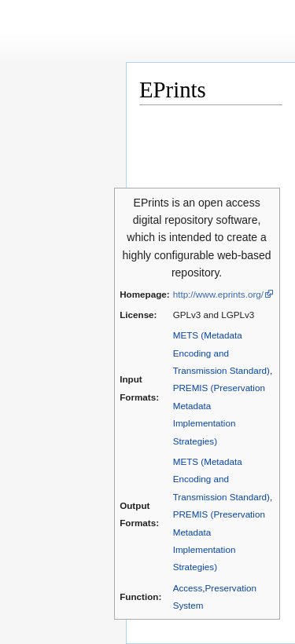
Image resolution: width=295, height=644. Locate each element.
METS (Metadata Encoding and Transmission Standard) (221, 353)
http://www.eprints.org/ (218, 294)
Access (188, 588)
